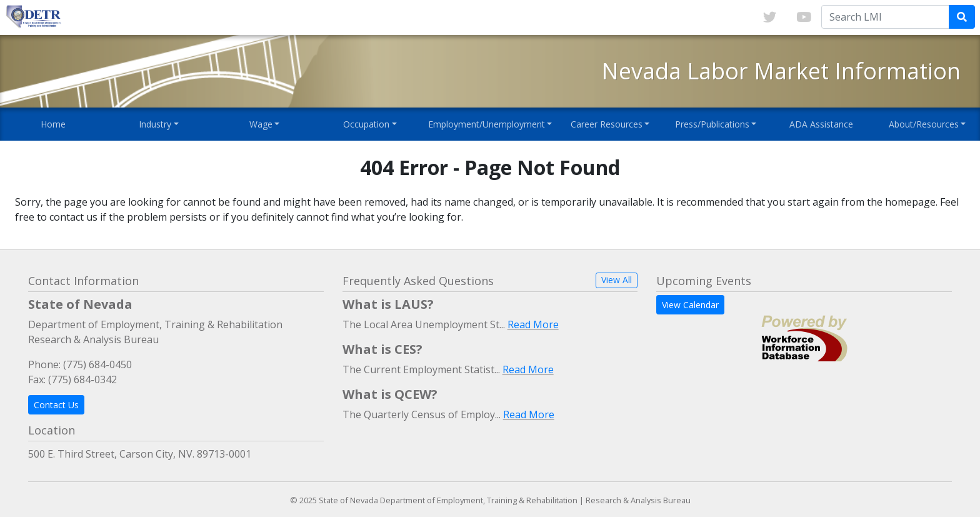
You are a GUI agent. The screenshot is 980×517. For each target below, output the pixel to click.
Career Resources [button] (607, 124)
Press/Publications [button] (712, 124)
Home (53, 124)
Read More (533, 324)
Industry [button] (155, 124)
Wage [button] (261, 124)
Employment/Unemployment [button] (487, 124)
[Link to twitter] (770, 18)
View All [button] (617, 280)
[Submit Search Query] (962, 17)
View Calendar (690, 305)
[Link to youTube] (804, 18)
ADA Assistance (821, 124)
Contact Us (56, 405)
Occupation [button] (366, 124)
